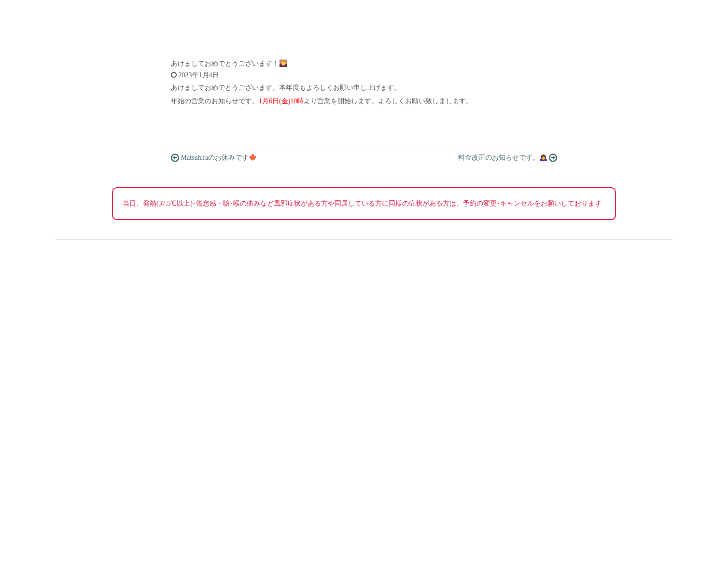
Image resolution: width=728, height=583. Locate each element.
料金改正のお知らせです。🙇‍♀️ (508, 158)
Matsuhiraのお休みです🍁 (214, 158)
